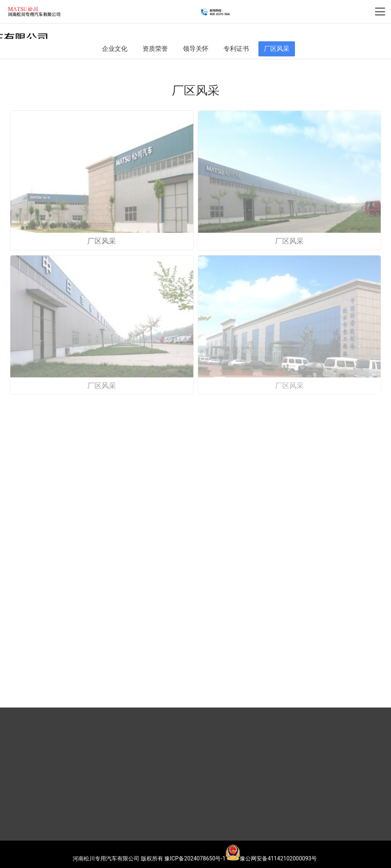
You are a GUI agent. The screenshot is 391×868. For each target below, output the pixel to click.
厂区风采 (277, 49)
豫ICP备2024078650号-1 (195, 858)
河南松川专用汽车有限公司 (106, 858)
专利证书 (236, 49)
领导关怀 (196, 49)
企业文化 (115, 49)
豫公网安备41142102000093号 (271, 858)
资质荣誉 (155, 49)
